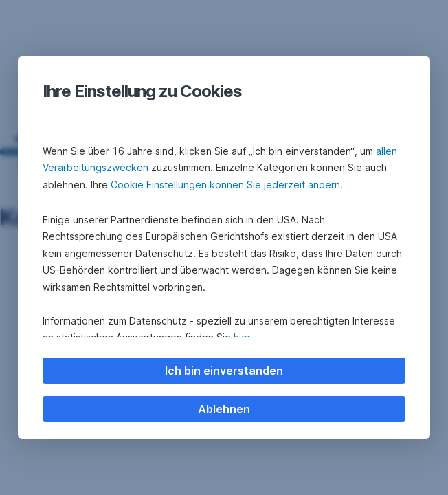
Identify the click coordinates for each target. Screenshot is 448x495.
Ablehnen (224, 409)
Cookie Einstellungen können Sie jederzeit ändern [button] (225, 185)
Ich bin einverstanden (224, 371)
